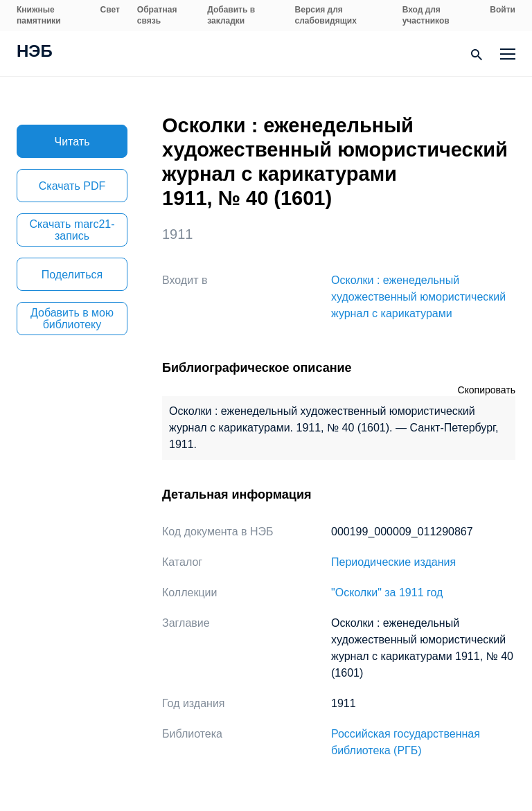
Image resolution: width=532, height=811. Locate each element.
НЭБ (35, 53)
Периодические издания (393, 562)
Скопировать (486, 390)
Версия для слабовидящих (326, 15)
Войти (503, 10)
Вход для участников (426, 15)
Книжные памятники (39, 15)
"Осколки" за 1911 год (387, 592)
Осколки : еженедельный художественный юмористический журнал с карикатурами (418, 297)
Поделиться (72, 275)
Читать (72, 142)
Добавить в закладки (231, 15)
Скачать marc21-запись (72, 230)
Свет (110, 10)
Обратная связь (157, 15)
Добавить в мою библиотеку (72, 319)
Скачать (72, 186)
